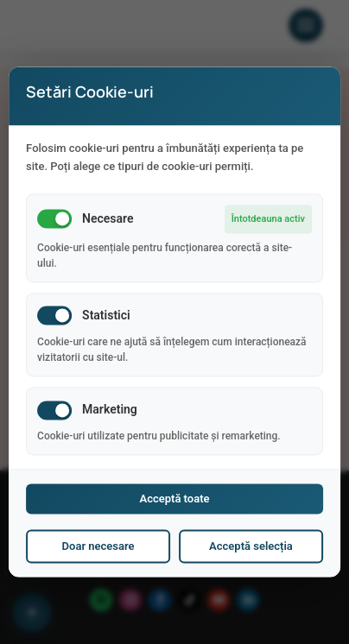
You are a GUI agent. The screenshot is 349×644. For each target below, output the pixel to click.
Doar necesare (98, 547)
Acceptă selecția (251, 547)
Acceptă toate (174, 499)
